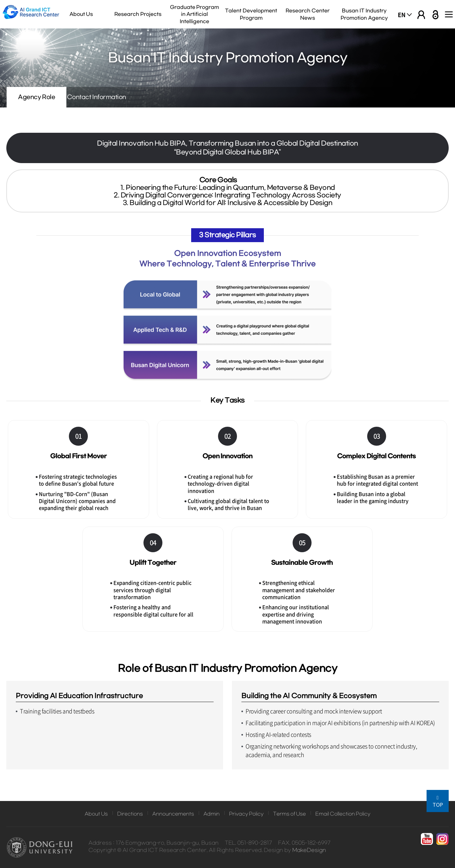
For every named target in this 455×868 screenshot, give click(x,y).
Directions (130, 814)
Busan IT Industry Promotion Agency (364, 14)
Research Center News (308, 14)
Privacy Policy (246, 814)
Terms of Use (289, 814)
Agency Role (51, 97)
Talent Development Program (251, 14)
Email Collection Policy (343, 814)
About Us (81, 14)
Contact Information (139, 97)
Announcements (173, 814)
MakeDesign (309, 850)
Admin (212, 814)
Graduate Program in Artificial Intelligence (195, 14)
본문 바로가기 (0, 0)
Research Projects (138, 14)
